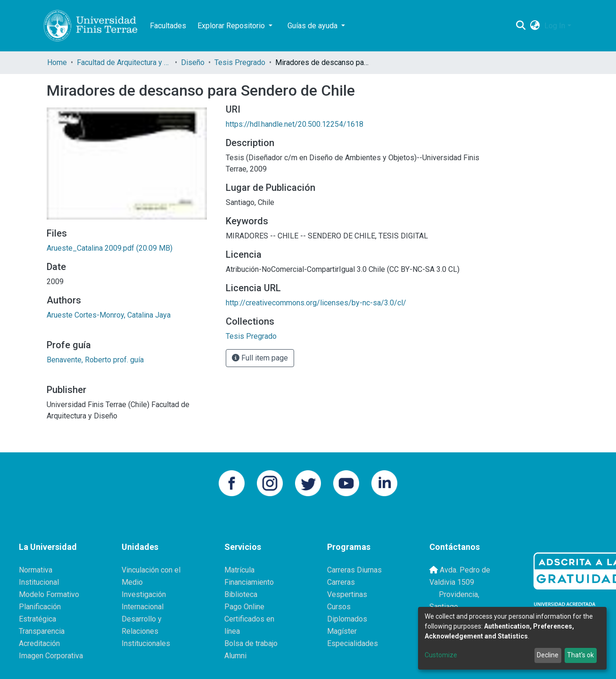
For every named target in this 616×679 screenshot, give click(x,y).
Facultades (168, 26)
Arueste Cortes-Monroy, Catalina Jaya (109, 315)
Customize (441, 655)
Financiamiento (249, 582)
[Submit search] (521, 26)
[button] (535, 26)
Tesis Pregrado (240, 62)
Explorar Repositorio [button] (232, 26)
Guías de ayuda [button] (313, 26)
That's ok (580, 655)
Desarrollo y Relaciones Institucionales (146, 631)
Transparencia (42, 631)
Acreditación (39, 643)
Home (57, 62)
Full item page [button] (260, 358)
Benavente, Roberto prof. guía (95, 360)
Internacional (143, 607)
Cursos (339, 607)
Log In (555, 26)
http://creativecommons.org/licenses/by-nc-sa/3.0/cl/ (316, 303)
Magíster (342, 631)
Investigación (144, 594)
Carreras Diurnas (354, 570)
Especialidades (353, 643)
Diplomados (347, 619)
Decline (548, 655)
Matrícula (239, 570)
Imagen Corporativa (51, 656)
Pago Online (244, 607)
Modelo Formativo (49, 594)
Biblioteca (241, 594)
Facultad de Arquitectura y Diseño (124, 62)
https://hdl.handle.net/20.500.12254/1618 (295, 124)
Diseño (193, 62)
